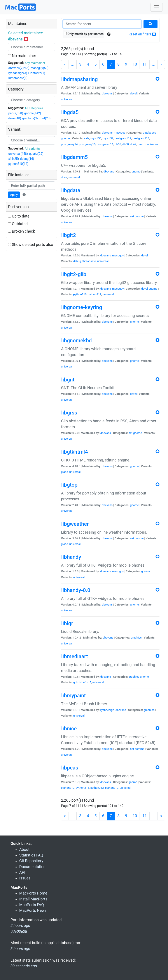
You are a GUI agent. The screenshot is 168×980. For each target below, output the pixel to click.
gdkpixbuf (80, 682)
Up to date (19, 216)
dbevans (107, 93)
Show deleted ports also (31, 245)
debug (77, 261)
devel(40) (15, 118)
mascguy (120, 133)
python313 (112, 788)
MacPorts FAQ (32, 905)
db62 (133, 144)
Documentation (32, 867)
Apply (14, 195)
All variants (32, 149)
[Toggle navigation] (157, 7)
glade (65, 472)
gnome (65, 138)
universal (67, 99)
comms (140, 749)
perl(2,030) (16, 113)
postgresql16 (105, 144)
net (132, 216)
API (22, 872)
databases (149, 133)
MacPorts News (33, 910)
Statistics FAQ (31, 855)
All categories (34, 108)
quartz (142, 144)
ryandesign (107, 710)
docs (64, 177)
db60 (126, 144)
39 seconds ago (24, 966)
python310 (80, 294)
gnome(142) (33, 113)
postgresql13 (141, 138)
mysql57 (108, 138)
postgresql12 (123, 138)
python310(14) (18, 164)
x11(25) (14, 159)
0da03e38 (19, 931)
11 (145, 64)
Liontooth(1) (37, 73)
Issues (25, 878)
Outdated (18, 224)
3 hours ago (20, 949)
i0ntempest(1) (18, 78)
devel (133, 93)
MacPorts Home (33, 893)
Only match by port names (84, 34)
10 (135, 64)
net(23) (46, 118)
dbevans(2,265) (19, 68)
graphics (136, 638)
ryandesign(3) (18, 73)
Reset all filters (142, 34)
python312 (97, 788)
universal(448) (18, 154)
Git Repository (31, 861)
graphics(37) (31, 118)
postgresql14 (69, 144)
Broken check (22, 231)
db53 (118, 144)
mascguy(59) (40, 68)
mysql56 (96, 138)
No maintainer (22, 56)
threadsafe (89, 261)
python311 (95, 294)
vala (87, 138)
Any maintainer (35, 63)
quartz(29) (36, 154)
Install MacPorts (33, 899)
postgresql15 (87, 144)
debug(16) (27, 159)
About (24, 849)
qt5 (89, 682)
